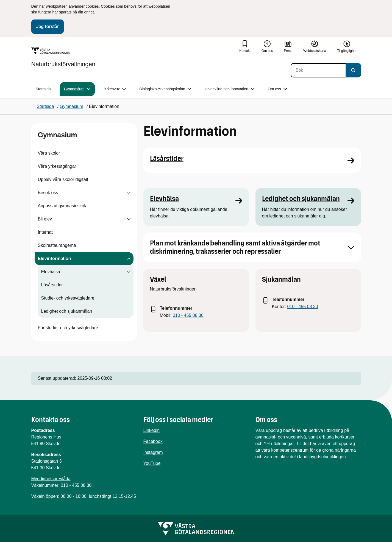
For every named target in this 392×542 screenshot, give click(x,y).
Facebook (153, 441)
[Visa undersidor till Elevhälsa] (129, 272)
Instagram (153, 452)
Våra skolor (49, 153)
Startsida (43, 89)
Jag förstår (48, 26)
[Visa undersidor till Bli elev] (129, 219)
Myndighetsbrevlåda (51, 479)
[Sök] (318, 70)
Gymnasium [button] (77, 89)
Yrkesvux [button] (115, 89)
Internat (45, 232)
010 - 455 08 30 (188, 315)
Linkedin (152, 430)
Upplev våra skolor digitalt (63, 179)
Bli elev (45, 219)
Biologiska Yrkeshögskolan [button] (165, 89)
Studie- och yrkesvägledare (68, 298)
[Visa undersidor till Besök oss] (129, 193)
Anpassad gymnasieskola (63, 206)
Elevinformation (55, 259)
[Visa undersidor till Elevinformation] (129, 259)
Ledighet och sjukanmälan (67, 311)
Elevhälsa (51, 272)
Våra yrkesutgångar (57, 166)
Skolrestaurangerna (57, 245)
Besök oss (48, 193)
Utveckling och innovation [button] (230, 89)
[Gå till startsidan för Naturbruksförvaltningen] (63, 57)
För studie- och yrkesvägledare (68, 328)
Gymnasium (58, 135)
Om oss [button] (278, 89)
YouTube (152, 463)
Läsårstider (52, 285)
